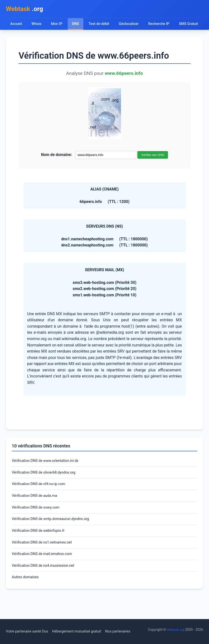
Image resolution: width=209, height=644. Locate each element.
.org (26, 9)
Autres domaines (27, 599)
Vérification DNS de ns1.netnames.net (45, 562)
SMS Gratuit (20, 38)
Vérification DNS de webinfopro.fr (41, 550)
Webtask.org (175, 630)
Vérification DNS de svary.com (38, 525)
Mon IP (57, 25)
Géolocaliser (131, 25)
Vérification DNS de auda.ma (37, 513)
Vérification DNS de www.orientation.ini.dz (48, 475)
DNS (76, 25)
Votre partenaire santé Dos (29, 631)
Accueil (16, 25)
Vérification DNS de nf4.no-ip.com (41, 500)
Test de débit (100, 25)
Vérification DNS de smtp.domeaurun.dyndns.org (54, 537)
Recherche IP (163, 25)
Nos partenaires (128, 631)
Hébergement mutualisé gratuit (83, 631)
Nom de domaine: (57, 169)
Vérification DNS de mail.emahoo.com (45, 574)
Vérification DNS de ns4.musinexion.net (46, 587)
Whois (37, 25)
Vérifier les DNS (153, 169)
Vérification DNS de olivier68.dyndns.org (47, 488)
